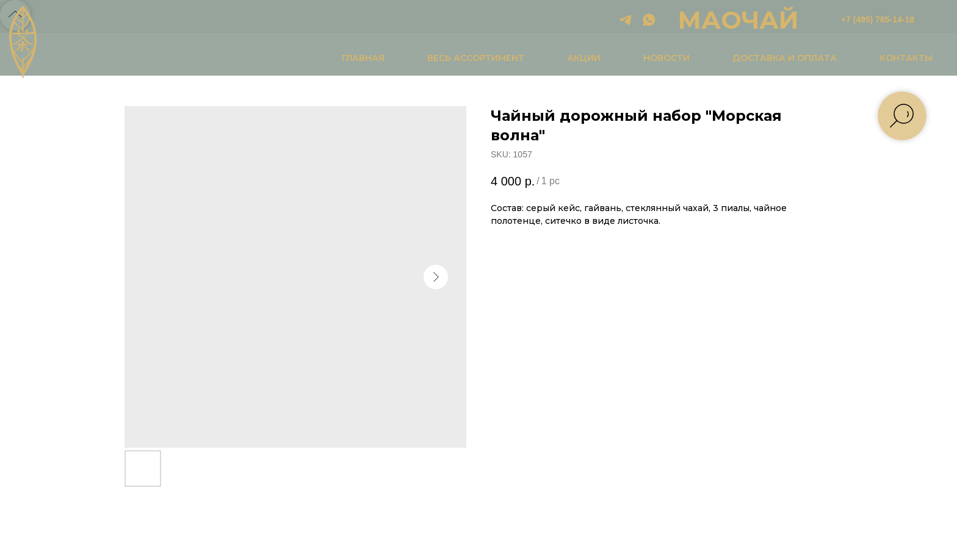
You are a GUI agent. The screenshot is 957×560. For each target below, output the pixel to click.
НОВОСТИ (666, 58)
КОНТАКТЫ (906, 58)
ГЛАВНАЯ (363, 58)
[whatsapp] (649, 20)
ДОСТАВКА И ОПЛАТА (785, 58)
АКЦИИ (584, 58)
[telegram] (625, 20)
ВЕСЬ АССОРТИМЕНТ (476, 58)
